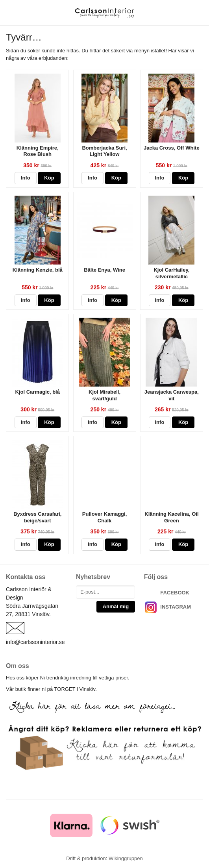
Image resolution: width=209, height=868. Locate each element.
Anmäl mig (116, 606)
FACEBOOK (175, 593)
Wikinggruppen (126, 858)
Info (26, 178)
